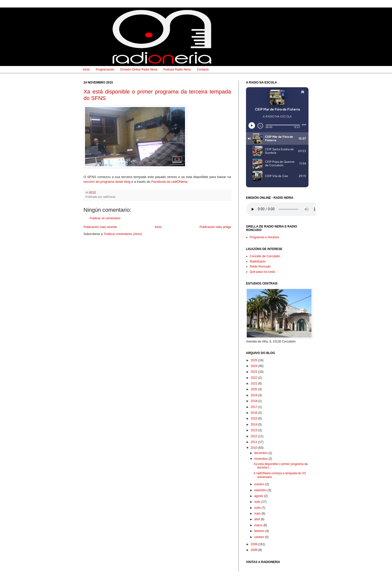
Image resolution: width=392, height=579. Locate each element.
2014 (254, 424)
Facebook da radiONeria (169, 182)
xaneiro (260, 537)
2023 (254, 372)
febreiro (260, 531)
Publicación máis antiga (215, 227)
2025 (254, 360)
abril (257, 519)
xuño (258, 508)
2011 (254, 442)
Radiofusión (258, 261)
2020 (254, 389)
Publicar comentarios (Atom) (123, 234)
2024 (254, 366)
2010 (254, 448)
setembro (261, 490)
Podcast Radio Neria (177, 69)
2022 (254, 378)
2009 (254, 544)
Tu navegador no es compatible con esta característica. (283, 209)
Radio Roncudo (260, 266)
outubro (260, 484)
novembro (261, 459)
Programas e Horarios (264, 237)
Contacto (203, 69)
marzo (259, 525)
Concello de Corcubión (265, 256)
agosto (259, 496)
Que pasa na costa (262, 272)
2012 (254, 436)
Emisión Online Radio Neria (139, 69)
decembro (261, 453)
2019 (254, 395)
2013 (254, 430)
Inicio (86, 69)
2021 (254, 383)
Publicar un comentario (105, 218)
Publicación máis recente (100, 227)
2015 (254, 418)
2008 (254, 550)
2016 (254, 413)
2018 (254, 401)
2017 (254, 407)
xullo (258, 502)
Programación (105, 69)
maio (258, 513)
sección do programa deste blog (107, 182)
